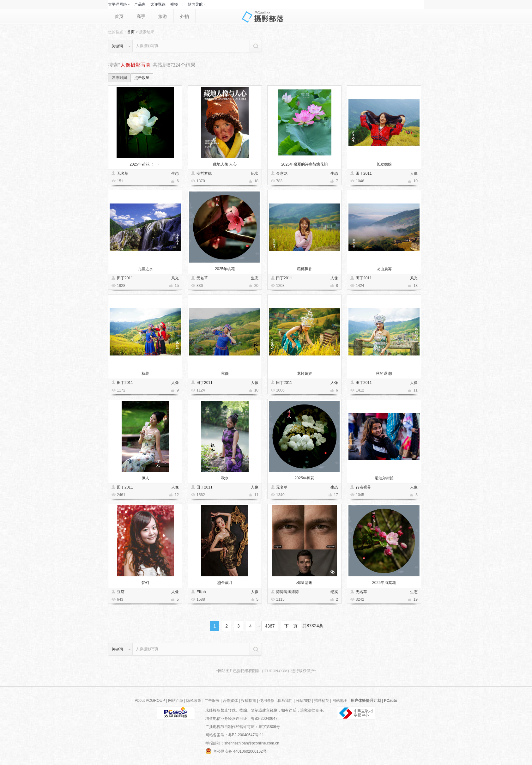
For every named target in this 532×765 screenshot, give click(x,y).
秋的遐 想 (384, 373)
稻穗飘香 (305, 269)
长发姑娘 (384, 164)
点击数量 (142, 78)
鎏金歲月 (225, 583)
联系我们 (285, 701)
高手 (141, 16)
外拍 (184, 16)
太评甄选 (158, 4)
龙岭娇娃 (305, 373)
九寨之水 (145, 269)
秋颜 (225, 373)
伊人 (145, 478)
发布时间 (119, 78)
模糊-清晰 (305, 583)
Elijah (201, 592)
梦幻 (145, 583)
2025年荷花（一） (145, 164)
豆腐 (121, 592)
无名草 (123, 173)
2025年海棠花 (384, 583)
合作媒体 (230, 701)
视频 (174, 4)
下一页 (291, 626)
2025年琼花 (304, 478)
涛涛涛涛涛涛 (287, 592)
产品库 (140, 4)
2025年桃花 (225, 269)
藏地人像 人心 (225, 164)
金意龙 (282, 173)
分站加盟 (303, 701)
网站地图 (340, 701)
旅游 (163, 16)
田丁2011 (364, 173)
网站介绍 (176, 701)
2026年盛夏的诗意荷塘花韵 (304, 164)
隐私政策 (194, 701)
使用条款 (267, 701)
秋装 (145, 373)
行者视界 (363, 487)
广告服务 (212, 701)
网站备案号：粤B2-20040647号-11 (235, 735)
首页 (119, 16)
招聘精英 (322, 701)
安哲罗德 (204, 173)
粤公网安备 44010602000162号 (236, 751)
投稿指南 (249, 701)
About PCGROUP (150, 701)
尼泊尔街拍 (384, 478)
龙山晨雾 (384, 269)
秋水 (225, 478)
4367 (270, 626)
